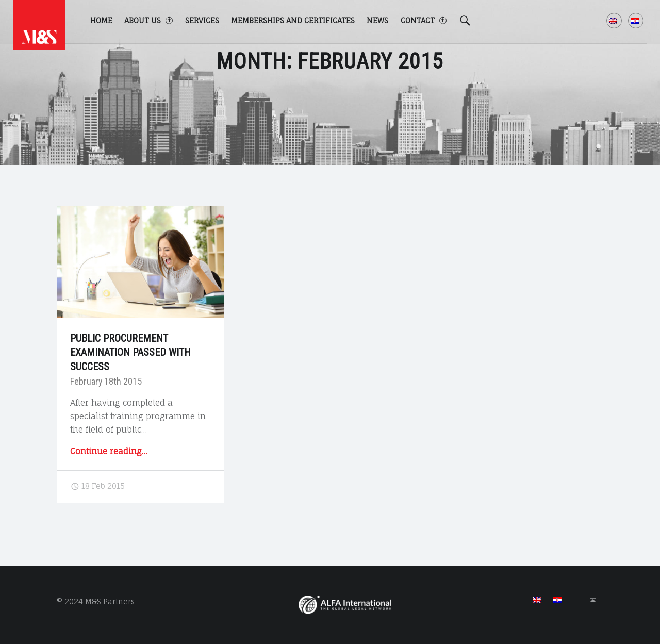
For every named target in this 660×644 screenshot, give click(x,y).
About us (148, 20)
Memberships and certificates (293, 20)
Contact (424, 20)
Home (101, 20)
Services (202, 20)
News (377, 20)
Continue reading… (109, 451)
